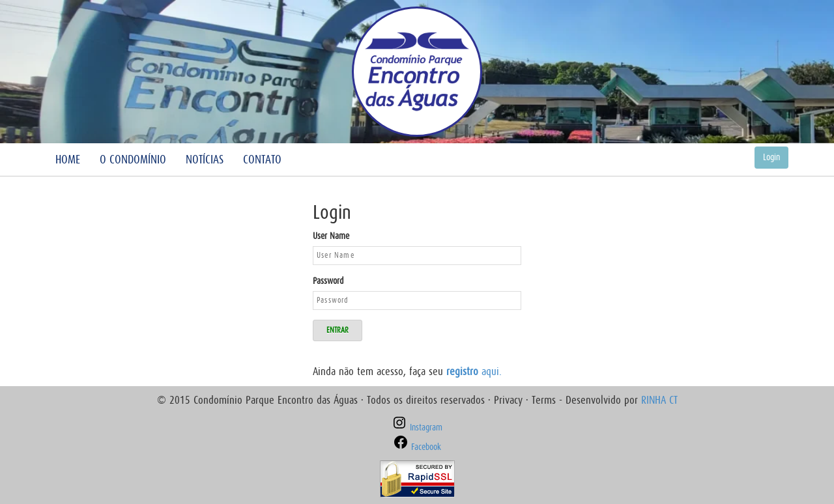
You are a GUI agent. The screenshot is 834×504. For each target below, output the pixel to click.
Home (68, 160)
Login (771, 157)
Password (328, 281)
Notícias (205, 160)
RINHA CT (659, 400)
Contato (262, 160)
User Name (331, 236)
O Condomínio (133, 160)
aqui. (474, 371)
